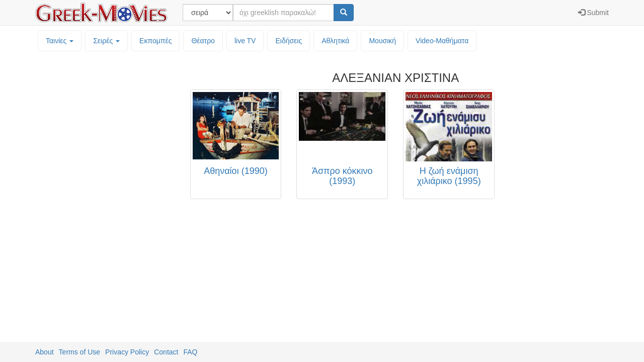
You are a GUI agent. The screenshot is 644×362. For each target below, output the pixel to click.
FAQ (190, 352)
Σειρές (106, 41)
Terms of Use (79, 352)
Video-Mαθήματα (442, 41)
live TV (245, 41)
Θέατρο (203, 41)
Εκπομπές (155, 41)
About (45, 352)
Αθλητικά (335, 41)
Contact (166, 352)
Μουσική (382, 41)
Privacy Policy (127, 352)
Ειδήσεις (289, 41)
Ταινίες (60, 41)
